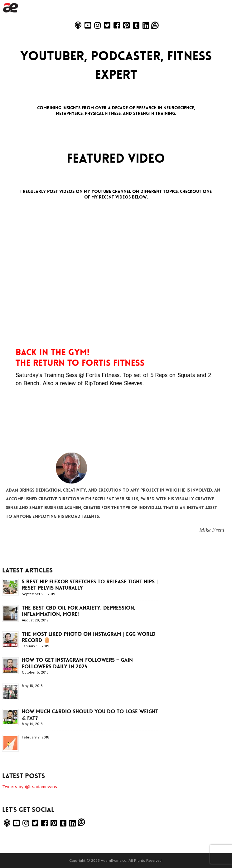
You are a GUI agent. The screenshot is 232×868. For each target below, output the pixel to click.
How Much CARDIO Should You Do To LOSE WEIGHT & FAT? (90, 714)
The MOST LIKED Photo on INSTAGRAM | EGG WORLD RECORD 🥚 (89, 637)
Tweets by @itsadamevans (30, 787)
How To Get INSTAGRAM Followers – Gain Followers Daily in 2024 (77, 663)
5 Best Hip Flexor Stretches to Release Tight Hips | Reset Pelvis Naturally (90, 585)
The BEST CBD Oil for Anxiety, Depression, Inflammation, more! (79, 611)
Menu (221, 34)
